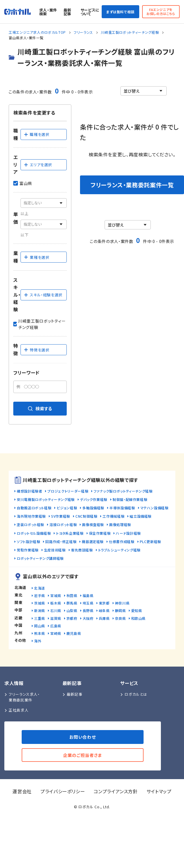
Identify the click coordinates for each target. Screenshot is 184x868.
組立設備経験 (141, 516)
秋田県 (72, 595)
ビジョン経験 (67, 508)
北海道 (40, 588)
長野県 (88, 610)
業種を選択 (36, 257)
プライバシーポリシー (63, 791)
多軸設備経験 (93, 508)
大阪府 (88, 618)
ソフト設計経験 (28, 541)
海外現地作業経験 (31, 516)
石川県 (56, 610)
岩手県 (40, 595)
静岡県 (120, 610)
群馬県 (72, 603)
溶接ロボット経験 (63, 524)
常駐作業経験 (28, 550)
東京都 (104, 603)
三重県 (40, 618)
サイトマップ (159, 791)
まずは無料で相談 (120, 12)
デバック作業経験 (94, 499)
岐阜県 (104, 610)
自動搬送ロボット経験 (34, 508)
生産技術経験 (55, 550)
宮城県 (56, 595)
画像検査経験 (93, 524)
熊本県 (40, 633)
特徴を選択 (36, 350)
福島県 (88, 595)
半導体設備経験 (122, 508)
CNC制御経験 (86, 516)
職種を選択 (36, 134)
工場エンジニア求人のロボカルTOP (37, 32)
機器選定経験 (93, 541)
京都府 (72, 618)
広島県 (56, 626)
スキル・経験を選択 (43, 295)
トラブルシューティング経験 (119, 550)
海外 (38, 641)
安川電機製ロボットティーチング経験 (46, 499)
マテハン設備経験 (155, 508)
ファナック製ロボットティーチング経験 (123, 491)
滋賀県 (56, 618)
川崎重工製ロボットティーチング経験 (130, 32)
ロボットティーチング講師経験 (40, 558)
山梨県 (72, 610)
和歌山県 (139, 618)
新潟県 (40, 610)
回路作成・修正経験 (61, 541)
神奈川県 (122, 603)
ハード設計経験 (128, 533)
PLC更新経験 (150, 541)
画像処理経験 (120, 524)
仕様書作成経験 (122, 541)
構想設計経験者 (29, 491)
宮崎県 (56, 633)
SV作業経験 (61, 516)
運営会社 (22, 791)
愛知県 (137, 610)
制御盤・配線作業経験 (130, 499)
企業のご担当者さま (83, 755)
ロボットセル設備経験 (34, 533)
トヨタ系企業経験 (70, 533)
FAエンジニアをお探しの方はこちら (161, 11)
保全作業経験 (100, 533)
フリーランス (83, 32)
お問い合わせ (83, 737)
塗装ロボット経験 (30, 524)
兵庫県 (104, 618)
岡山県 (40, 626)
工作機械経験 (114, 516)
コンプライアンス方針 (116, 791)
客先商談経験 (82, 550)
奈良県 (120, 618)
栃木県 (56, 603)
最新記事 (67, 12)
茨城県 (40, 603)
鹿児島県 (74, 633)
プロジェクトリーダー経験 (68, 491)
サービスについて (90, 12)
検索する (40, 408)
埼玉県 (88, 603)
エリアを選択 (38, 165)
